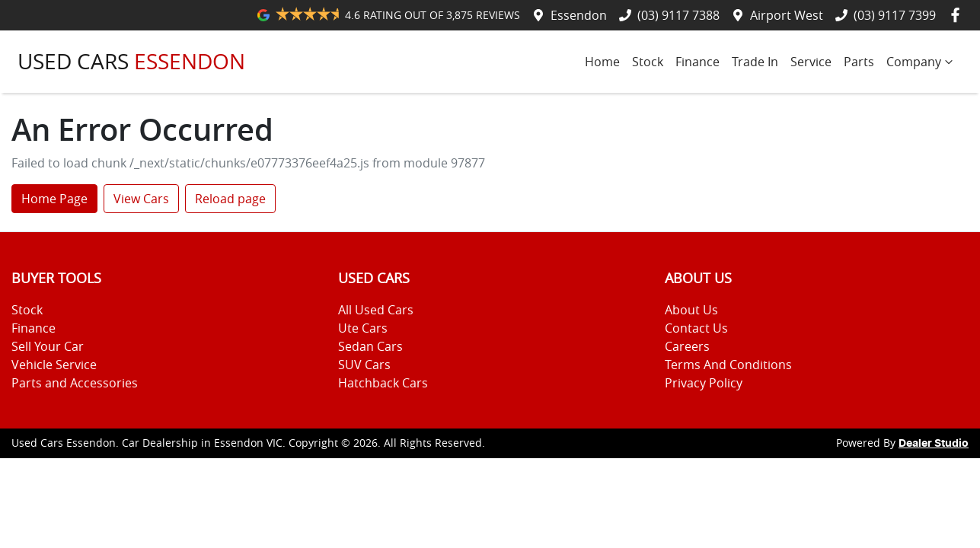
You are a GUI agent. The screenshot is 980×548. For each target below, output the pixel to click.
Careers (687, 346)
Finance (697, 62)
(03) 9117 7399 (895, 15)
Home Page (54, 199)
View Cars (141, 199)
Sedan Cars (370, 346)
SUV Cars (364, 365)
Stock (648, 62)
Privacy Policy (704, 383)
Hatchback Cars (383, 383)
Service (811, 62)
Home (602, 62)
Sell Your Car (48, 346)
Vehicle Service (54, 365)
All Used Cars (376, 310)
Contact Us (696, 328)
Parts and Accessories (75, 383)
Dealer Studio (934, 444)
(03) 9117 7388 (678, 15)
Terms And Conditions (728, 365)
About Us (691, 310)
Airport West (787, 15)
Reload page (230, 199)
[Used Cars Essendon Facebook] (958, 15)
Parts (859, 62)
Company (921, 62)
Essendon (579, 15)
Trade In (755, 62)
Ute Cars (363, 328)
